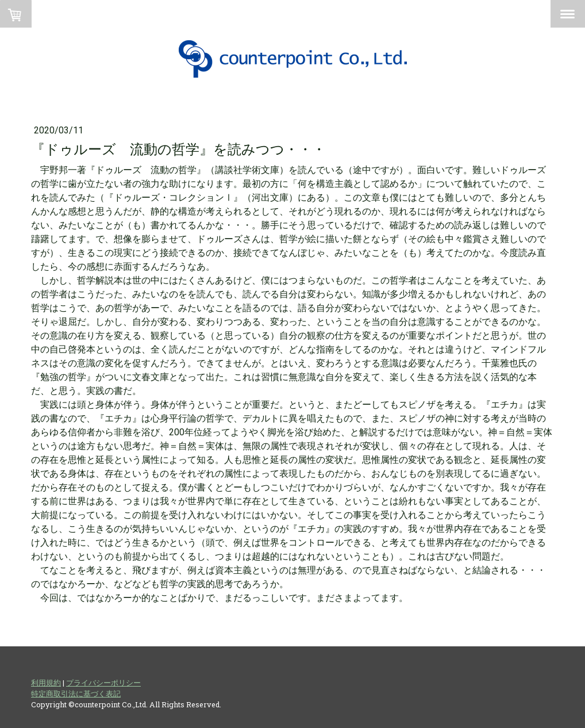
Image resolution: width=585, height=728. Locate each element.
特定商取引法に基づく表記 (76, 693)
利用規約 (46, 683)
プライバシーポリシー (103, 683)
